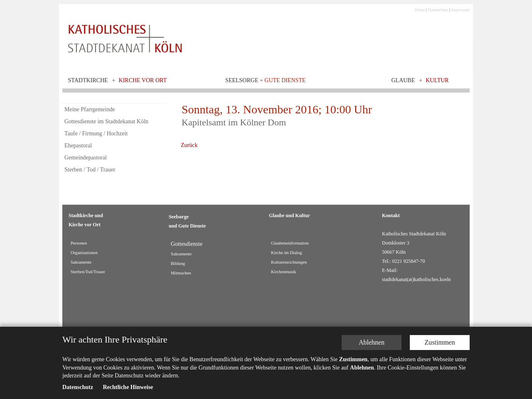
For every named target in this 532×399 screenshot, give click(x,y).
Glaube (403, 80)
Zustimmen (440, 343)
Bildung (178, 263)
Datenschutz (438, 10)
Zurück (189, 145)
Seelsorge (265, 80)
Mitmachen (181, 273)
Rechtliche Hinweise (128, 388)
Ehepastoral (78, 146)
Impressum (461, 10)
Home (420, 10)
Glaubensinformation (290, 243)
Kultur (437, 80)
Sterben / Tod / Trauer (90, 170)
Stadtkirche (88, 80)
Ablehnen (372, 343)
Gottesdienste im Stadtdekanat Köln (106, 121)
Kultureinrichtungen (289, 262)
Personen (79, 243)
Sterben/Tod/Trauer (88, 272)
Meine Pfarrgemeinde (90, 109)
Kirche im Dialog (287, 253)
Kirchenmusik (283, 272)
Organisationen (84, 253)
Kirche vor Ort (143, 80)
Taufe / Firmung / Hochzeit (96, 133)
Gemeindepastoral (86, 158)
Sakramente (81, 262)
